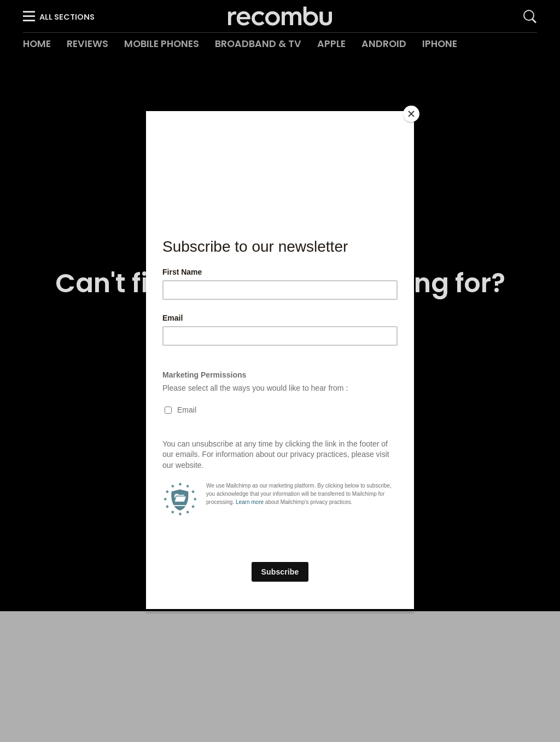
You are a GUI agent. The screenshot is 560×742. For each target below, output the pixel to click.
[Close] (411, 114)
